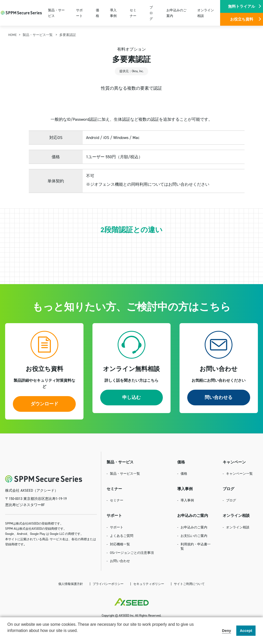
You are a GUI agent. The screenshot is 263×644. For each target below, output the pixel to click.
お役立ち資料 (242, 19)
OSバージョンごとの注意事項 (132, 553)
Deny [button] (226, 631)
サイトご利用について (189, 584)
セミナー (133, 13)
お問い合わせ (120, 561)
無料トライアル (242, 6)
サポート (79, 13)
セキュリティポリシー (149, 584)
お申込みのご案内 (176, 13)
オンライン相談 (206, 13)
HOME (12, 35)
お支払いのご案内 (194, 536)
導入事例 (113, 13)
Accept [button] (246, 631)
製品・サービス (56, 13)
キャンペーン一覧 (239, 473)
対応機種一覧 (120, 544)
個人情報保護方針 (71, 584)
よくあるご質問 (122, 536)
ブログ (151, 13)
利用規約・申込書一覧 (196, 546)
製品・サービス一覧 (38, 35)
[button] (8, 637)
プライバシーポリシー (108, 584)
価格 (97, 13)
